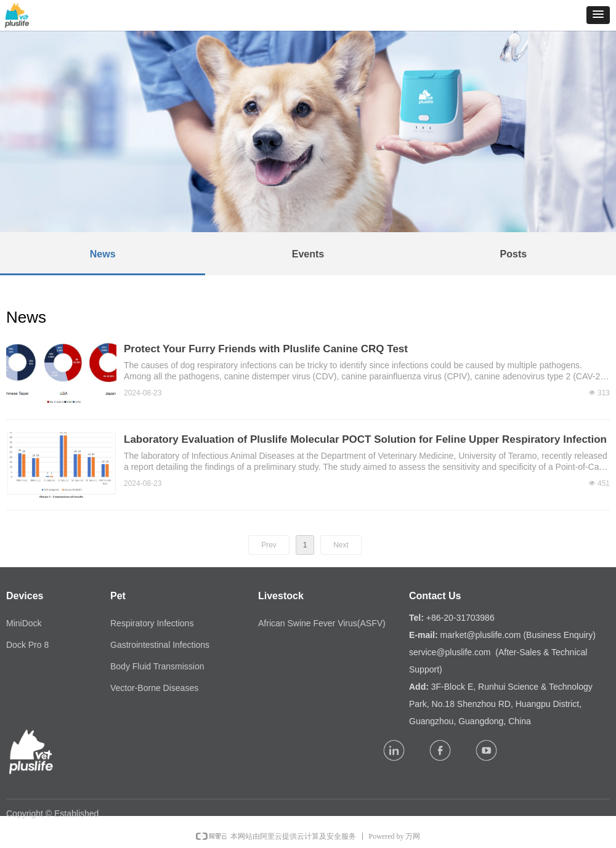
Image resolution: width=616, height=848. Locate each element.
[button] (598, 15)
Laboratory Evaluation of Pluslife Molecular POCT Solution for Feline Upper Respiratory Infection (365, 439)
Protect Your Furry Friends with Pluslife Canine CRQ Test (266, 349)
